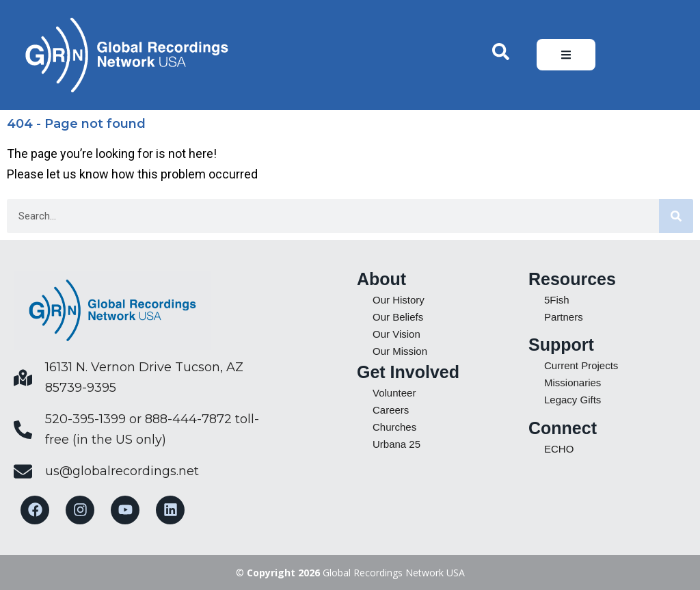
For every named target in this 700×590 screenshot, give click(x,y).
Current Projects (581, 365)
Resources (572, 279)
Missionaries (573, 383)
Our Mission (400, 351)
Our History (399, 300)
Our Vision (396, 334)
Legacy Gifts (573, 400)
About (381, 279)
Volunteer (394, 393)
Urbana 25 (396, 444)
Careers (391, 410)
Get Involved (408, 372)
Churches (394, 427)
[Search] (676, 216)
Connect (563, 428)
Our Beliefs (398, 317)
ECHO (559, 449)
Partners (564, 317)
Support (561, 345)
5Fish (557, 300)
